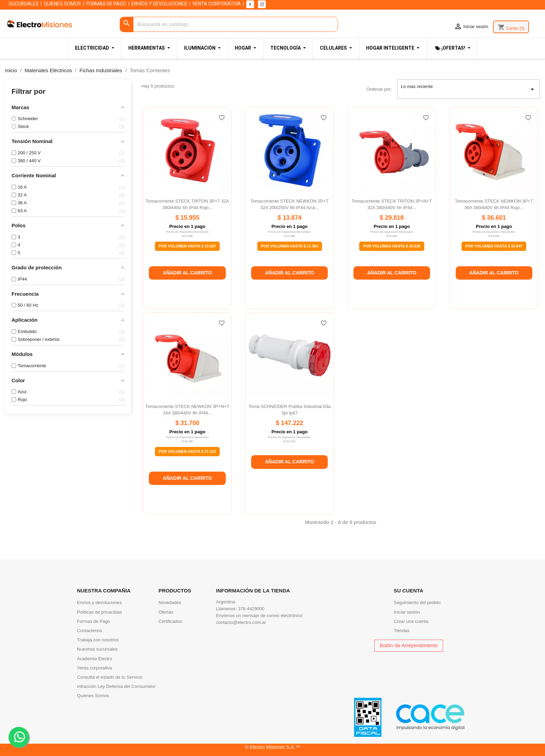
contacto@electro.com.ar (241, 622)
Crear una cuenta (411, 621)
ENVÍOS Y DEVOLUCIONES (159, 4)
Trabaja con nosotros (98, 640)
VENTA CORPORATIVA (217, 4)
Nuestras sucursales (97, 649)
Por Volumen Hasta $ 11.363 (290, 246)
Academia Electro (95, 659)
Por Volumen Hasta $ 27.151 (187, 451)
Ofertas (166, 612)
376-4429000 (251, 609)
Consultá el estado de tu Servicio (110, 677)
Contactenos (90, 631)
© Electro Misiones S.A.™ (273, 747)
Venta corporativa (94, 668)
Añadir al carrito (187, 273)
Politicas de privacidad (99, 612)
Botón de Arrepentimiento (409, 645)
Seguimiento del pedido (417, 603)
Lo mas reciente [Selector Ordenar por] (469, 89)
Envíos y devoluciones (99, 603)
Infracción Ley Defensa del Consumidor (116, 686)
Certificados (170, 621)
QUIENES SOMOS (62, 4)
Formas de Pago (94, 621)
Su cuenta (408, 591)
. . (19, 737)
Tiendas (402, 631)
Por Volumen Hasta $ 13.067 (187, 246)
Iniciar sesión (407, 612)
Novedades (170, 603)
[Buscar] (229, 24)
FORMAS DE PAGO (106, 4)
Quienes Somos (93, 696)
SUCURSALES (24, 4)
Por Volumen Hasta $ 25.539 (392, 246)
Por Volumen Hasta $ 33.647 (494, 246)
